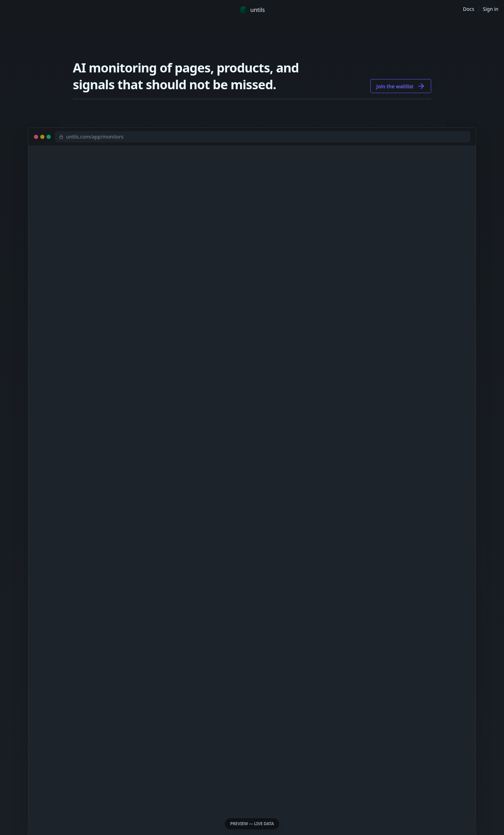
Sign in (491, 9)
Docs (469, 9)
